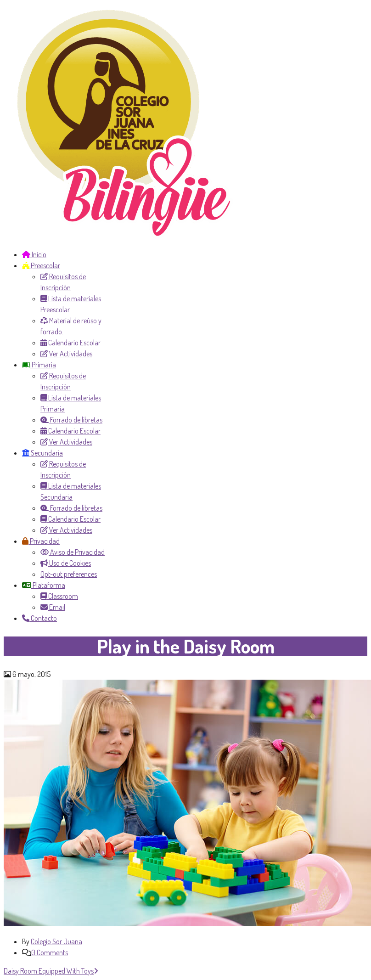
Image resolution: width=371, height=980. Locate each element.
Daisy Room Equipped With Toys (51, 971)
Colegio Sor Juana (56, 941)
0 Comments (50, 952)
